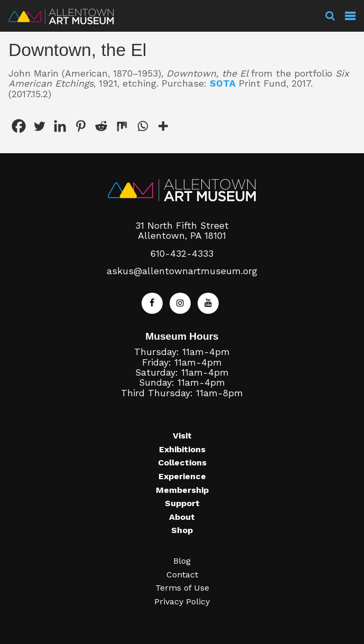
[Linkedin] (60, 126)
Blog (182, 561)
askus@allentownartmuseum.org (182, 271)
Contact (182, 575)
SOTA (223, 83)
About (182, 517)
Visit (182, 436)
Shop (182, 530)
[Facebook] (19, 126)
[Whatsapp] (142, 126)
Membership (182, 490)
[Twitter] (39, 126)
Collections (182, 463)
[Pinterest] (81, 126)
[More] (163, 126)
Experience (182, 476)
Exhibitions (182, 449)
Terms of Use (182, 588)
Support (182, 503)
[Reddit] (101, 126)
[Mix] (122, 126)
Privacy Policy (182, 601)
